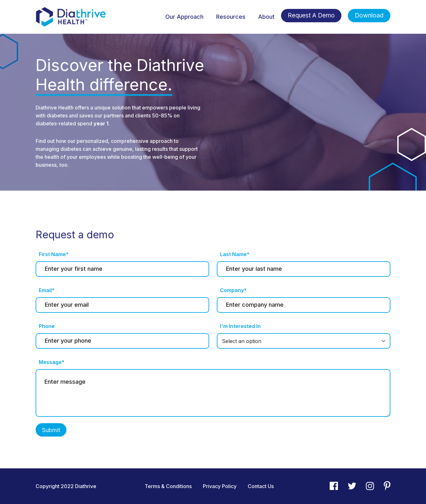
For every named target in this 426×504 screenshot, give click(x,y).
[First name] (122, 269)
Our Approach (184, 17)
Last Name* (235, 254)
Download (369, 15)
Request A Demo (311, 15)
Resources (231, 17)
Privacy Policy (220, 486)
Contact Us (261, 486)
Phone (47, 326)
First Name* (54, 254)
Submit (51, 430)
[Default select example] (304, 341)
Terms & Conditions (168, 486)
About (266, 17)
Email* (47, 290)
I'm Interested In (240, 326)
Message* (52, 362)
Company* (233, 290)
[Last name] (304, 269)
